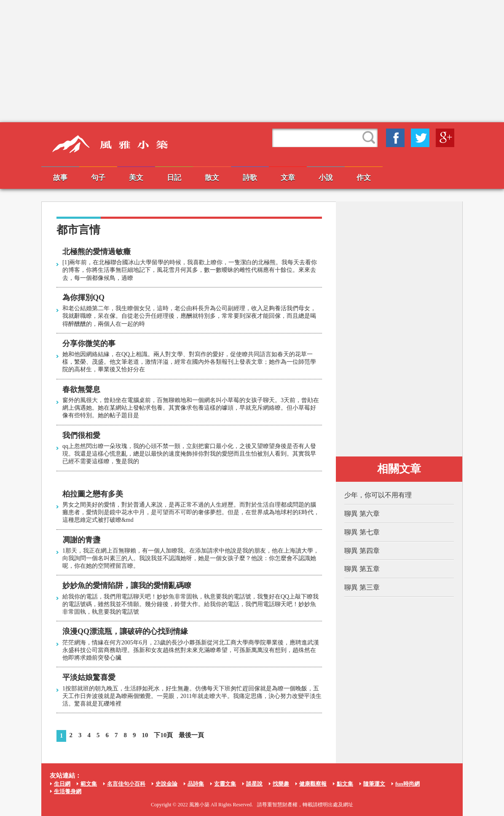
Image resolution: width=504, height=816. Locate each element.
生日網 (62, 784)
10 (145, 735)
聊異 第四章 (362, 551)
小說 (326, 178)
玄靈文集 (225, 784)
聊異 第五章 (362, 569)
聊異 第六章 (362, 514)
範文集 (89, 784)
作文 (364, 178)
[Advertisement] (252, 61)
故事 (60, 178)
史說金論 (166, 784)
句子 (98, 178)
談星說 (254, 784)
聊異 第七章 (362, 532)
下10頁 (163, 735)
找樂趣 (281, 784)
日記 (174, 178)
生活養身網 (68, 791)
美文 (136, 178)
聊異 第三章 (362, 587)
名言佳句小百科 (126, 784)
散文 (212, 178)
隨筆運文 (374, 784)
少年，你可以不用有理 (378, 495)
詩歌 (250, 178)
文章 (288, 178)
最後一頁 (191, 735)
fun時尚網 (407, 784)
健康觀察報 (313, 784)
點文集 (345, 784)
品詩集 (196, 784)
